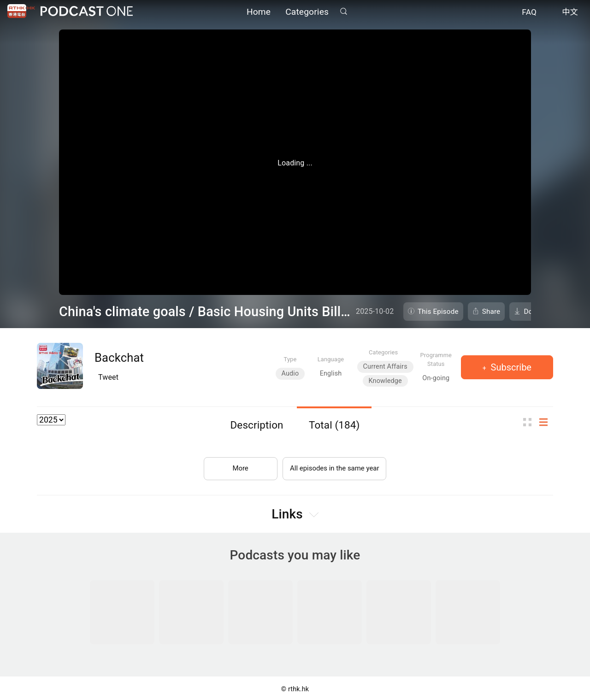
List (546, 422)
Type (290, 359)
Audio (290, 374)
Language (331, 359)
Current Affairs (385, 367)
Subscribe (510, 367)
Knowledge (385, 381)
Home (259, 13)
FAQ (529, 13)
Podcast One (87, 12)
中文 (570, 13)
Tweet (108, 377)
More (237, 465)
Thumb (530, 422)
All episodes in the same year (334, 465)
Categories (307, 13)
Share (491, 312)
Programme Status (436, 359)
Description (257, 425)
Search (343, 12)
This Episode (438, 312)
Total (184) (334, 425)
